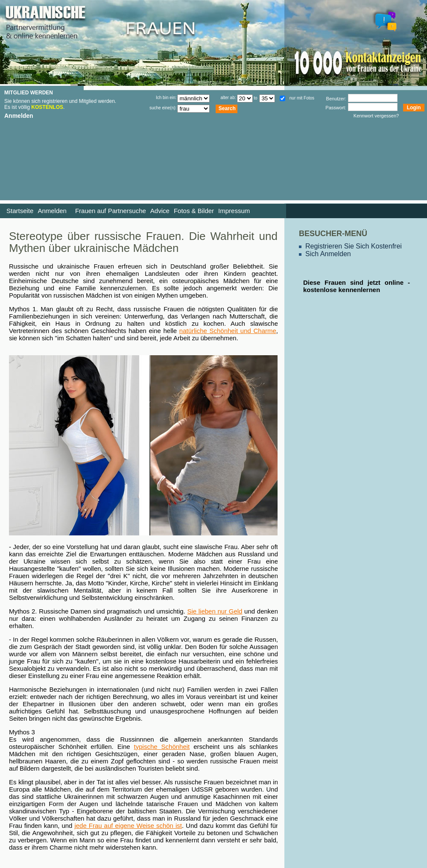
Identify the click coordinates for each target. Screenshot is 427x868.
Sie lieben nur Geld (215, 611)
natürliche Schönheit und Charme (228, 331)
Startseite (20, 211)
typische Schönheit (162, 747)
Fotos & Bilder (194, 211)
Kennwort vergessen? (376, 116)
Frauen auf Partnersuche (111, 211)
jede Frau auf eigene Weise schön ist (128, 826)
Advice (160, 211)
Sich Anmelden (328, 254)
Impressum (234, 211)
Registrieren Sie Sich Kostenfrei (354, 246)
